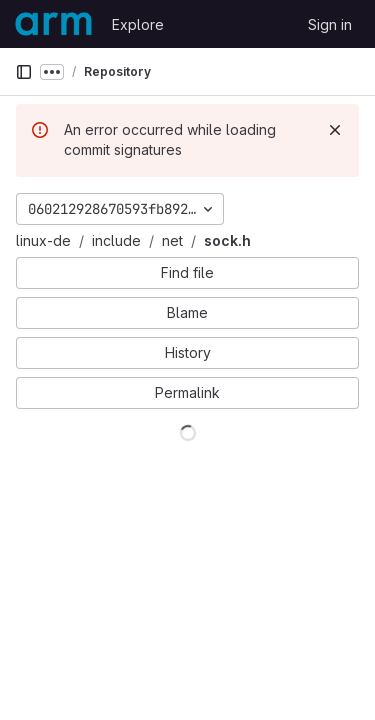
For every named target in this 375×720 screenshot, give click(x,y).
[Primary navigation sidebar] (24, 72)
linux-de (43, 240)
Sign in (330, 24)
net (172, 240)
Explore (138, 24)
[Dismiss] (335, 130)
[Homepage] (53, 24)
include (116, 240)
